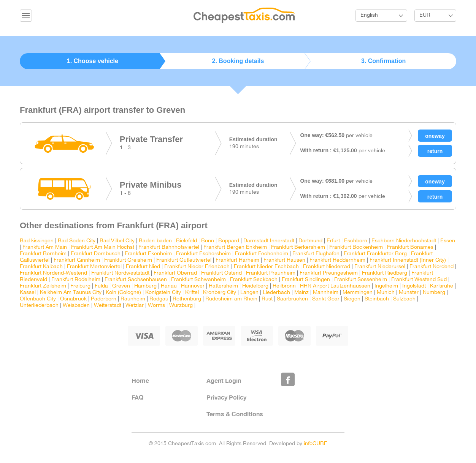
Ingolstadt (414, 286)
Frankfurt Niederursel (380, 267)
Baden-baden (155, 241)
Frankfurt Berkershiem (298, 247)
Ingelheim (386, 286)
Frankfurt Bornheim (43, 254)
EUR (425, 15)
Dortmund (310, 241)
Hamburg (145, 286)
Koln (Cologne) (123, 293)
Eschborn (356, 241)
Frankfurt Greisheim (128, 260)
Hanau (169, 286)
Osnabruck (73, 299)
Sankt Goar (326, 299)
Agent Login (224, 380)
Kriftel (192, 293)
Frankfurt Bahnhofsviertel (169, 247)
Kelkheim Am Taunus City (71, 293)
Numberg (434, 293)
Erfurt (333, 241)
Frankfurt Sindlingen (306, 280)
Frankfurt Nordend (432, 267)
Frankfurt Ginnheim (77, 260)
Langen (249, 293)
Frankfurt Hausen (284, 260)
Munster (409, 293)
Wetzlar (135, 306)
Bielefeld (186, 241)
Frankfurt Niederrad (327, 267)
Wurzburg (181, 306)
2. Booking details (238, 61)
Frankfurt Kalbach (41, 267)
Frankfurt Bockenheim (356, 247)
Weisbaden (76, 306)
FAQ (137, 397)
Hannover (193, 286)
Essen (448, 241)
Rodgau (159, 299)
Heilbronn (284, 286)
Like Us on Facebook (288, 379)
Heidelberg (255, 286)
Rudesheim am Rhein (231, 299)
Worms (156, 306)
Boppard (229, 241)
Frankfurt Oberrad (175, 273)
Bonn (208, 241)
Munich (386, 293)
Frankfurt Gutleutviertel (184, 260)
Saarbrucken (292, 299)
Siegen (352, 299)
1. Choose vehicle (93, 61)
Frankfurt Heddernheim (337, 260)
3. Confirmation (383, 61)
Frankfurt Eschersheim (203, 254)
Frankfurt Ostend (221, 273)
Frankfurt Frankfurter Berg (375, 254)
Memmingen (358, 293)
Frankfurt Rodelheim (76, 280)
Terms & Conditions (235, 414)
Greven (121, 286)
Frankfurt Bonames (410, 247)
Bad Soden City (77, 241)
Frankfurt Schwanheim (198, 280)
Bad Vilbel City (117, 241)
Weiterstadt (108, 306)
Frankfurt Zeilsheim (43, 286)
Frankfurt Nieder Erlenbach (197, 267)
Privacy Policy (226, 397)
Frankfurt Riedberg (385, 273)
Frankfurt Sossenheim (361, 280)
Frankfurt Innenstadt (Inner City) (408, 260)
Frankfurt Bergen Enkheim (235, 247)
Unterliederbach (39, 306)
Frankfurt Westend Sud (419, 280)
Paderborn (104, 299)
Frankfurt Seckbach (254, 280)
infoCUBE (316, 444)
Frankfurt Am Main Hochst (103, 247)
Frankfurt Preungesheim (329, 273)
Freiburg (80, 286)
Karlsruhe (442, 286)
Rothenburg (187, 299)
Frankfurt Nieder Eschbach (266, 267)
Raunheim (133, 299)
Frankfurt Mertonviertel (94, 267)
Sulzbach (404, 299)
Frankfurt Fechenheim (262, 254)
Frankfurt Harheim (237, 260)
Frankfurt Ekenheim (148, 254)
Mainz (301, 293)
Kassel (28, 293)
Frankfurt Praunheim (271, 273)
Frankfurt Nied (143, 267)
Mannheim (326, 293)
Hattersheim (223, 286)
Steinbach (377, 299)
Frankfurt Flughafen (316, 254)
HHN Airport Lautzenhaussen (335, 286)
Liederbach (276, 293)
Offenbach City (38, 299)
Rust (267, 299)
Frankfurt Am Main (45, 247)
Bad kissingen (37, 241)
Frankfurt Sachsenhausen (136, 280)
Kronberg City (220, 293)
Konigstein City (163, 293)
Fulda (101, 286)
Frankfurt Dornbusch (96, 254)
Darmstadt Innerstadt (269, 241)
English (369, 15)
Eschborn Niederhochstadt (404, 241)
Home (140, 380)
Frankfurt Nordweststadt (120, 273)
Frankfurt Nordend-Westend (53, 273)
